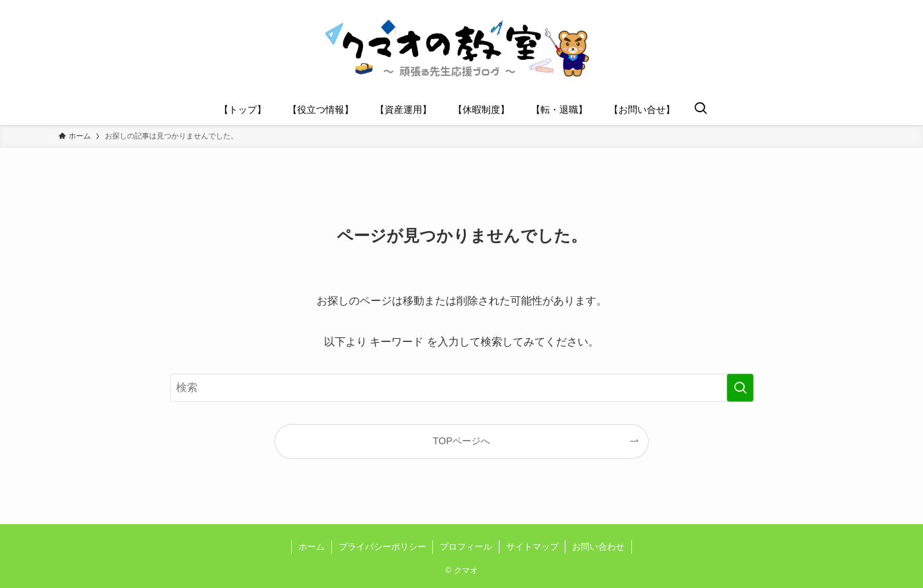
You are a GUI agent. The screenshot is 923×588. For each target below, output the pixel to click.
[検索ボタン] (700, 110)
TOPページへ (461, 441)
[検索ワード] (462, 388)
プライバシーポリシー (383, 547)
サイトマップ (532, 547)
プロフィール (466, 547)
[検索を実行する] (740, 388)
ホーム (312, 547)
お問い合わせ (598, 547)
